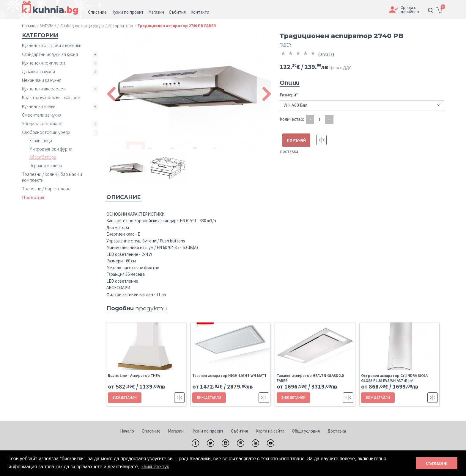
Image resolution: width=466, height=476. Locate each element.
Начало (127, 431)
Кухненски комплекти (44, 63)
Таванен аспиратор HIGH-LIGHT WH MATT (229, 376)
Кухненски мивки (39, 106)
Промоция (33, 197)
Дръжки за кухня (38, 71)
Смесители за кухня (42, 115)
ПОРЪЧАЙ (296, 140)
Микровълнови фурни (51, 149)
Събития (239, 431)
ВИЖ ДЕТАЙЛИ (125, 397)
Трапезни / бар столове (46, 189)
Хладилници (41, 141)
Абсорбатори (43, 157)
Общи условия (306, 431)
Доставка (289, 151)
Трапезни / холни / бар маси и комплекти (52, 177)
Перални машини (46, 166)
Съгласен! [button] (437, 463)
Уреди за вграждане (42, 123)
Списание (151, 431)
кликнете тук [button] (155, 467)
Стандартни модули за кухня (50, 54)
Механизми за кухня (42, 80)
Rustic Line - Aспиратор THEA (134, 376)
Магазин (176, 431)
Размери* (289, 95)
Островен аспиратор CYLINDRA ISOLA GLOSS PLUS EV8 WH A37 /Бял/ (394, 378)
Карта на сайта (270, 431)
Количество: (292, 119)
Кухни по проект (207, 431)
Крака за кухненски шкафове (51, 97)
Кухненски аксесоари (44, 89)
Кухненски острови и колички (52, 45)
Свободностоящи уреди (46, 132)
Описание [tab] (124, 197)
